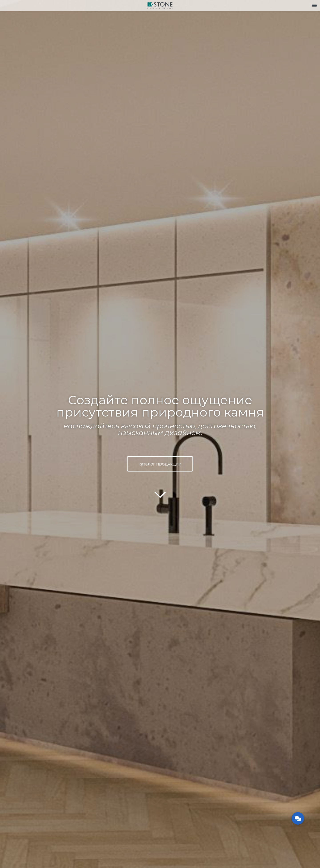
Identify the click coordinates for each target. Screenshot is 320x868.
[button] (298, 818)
